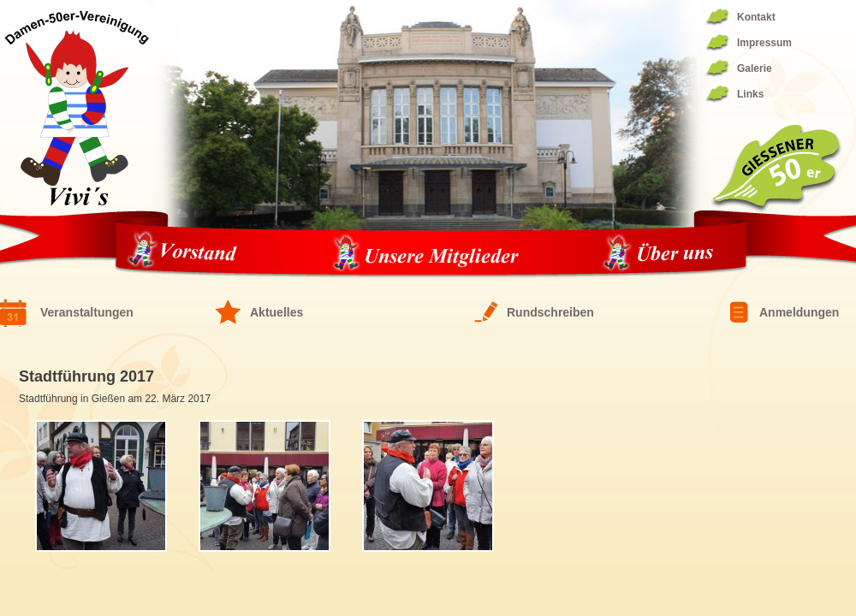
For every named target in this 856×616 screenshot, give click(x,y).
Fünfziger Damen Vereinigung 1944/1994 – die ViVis (77, 108)
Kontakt (756, 17)
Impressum (764, 43)
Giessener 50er (776, 169)
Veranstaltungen (87, 312)
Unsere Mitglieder (425, 254)
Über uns (659, 254)
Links (750, 94)
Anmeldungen (799, 312)
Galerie (755, 68)
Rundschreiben (550, 312)
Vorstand (188, 254)
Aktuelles (276, 312)
